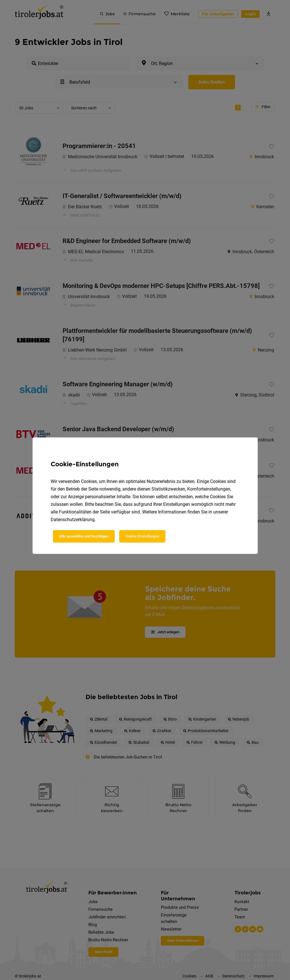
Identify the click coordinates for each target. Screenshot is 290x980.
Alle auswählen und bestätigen (84, 536)
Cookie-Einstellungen (142, 536)
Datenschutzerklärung (73, 520)
